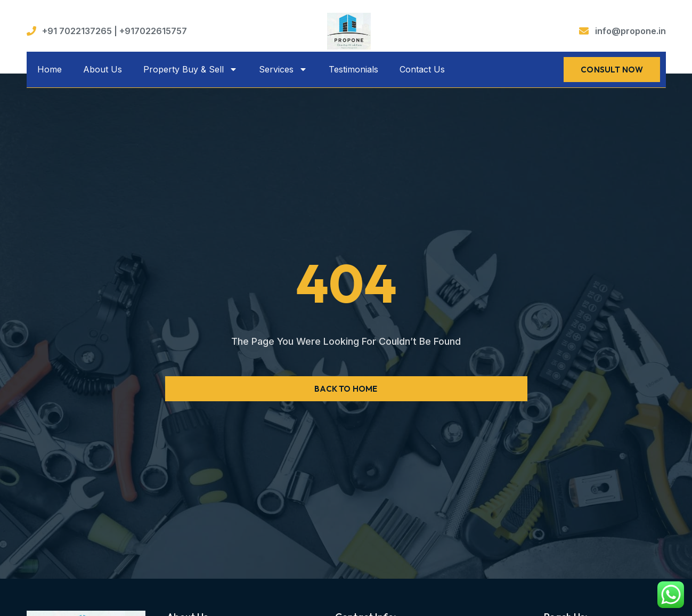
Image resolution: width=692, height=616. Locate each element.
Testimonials (353, 69)
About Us (103, 69)
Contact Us (422, 69)
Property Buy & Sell (190, 69)
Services (283, 69)
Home (50, 69)
